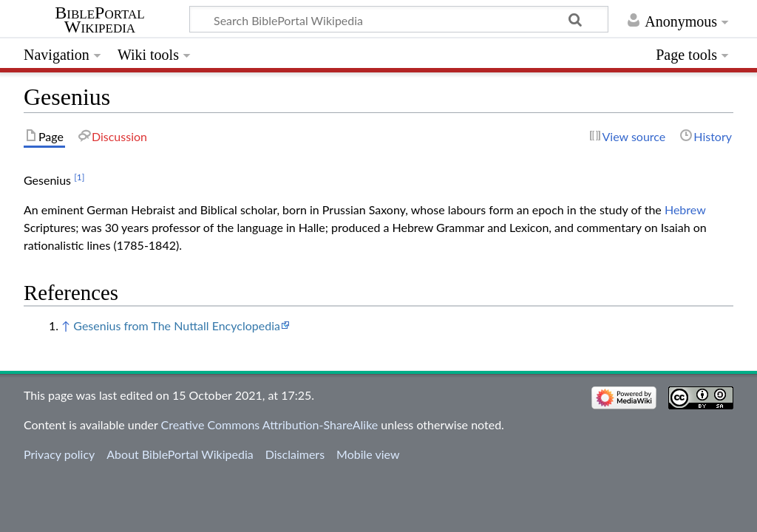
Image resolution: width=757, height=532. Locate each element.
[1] (79, 177)
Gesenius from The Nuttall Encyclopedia (177, 325)
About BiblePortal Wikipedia (180, 454)
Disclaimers (295, 454)
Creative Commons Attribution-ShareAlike (270, 424)
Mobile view (368, 454)
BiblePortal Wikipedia (99, 20)
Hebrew (685, 209)
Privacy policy (59, 454)
